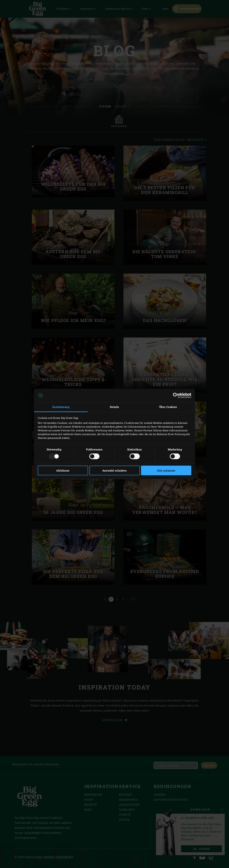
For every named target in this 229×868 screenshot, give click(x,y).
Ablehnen (63, 470)
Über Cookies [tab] (168, 407)
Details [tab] (114, 407)
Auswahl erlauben (114, 470)
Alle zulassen (166, 470)
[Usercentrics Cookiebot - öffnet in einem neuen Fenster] (176, 395)
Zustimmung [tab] (61, 407)
